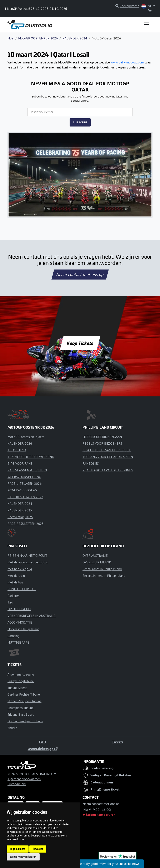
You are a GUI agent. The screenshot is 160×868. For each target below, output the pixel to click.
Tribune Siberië (17, 688)
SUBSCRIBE (80, 122)
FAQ (42, 742)
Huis (11, 38)
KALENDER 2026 (20, 443)
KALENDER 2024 (75, 38)
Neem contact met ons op (80, 275)
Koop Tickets (80, 343)
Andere (12, 728)
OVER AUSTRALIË (95, 555)
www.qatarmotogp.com (127, 62)
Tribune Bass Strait (21, 714)
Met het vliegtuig (20, 569)
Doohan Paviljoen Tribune (25, 721)
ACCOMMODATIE (20, 622)
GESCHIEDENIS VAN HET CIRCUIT (107, 450)
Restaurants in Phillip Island (102, 569)
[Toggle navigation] (147, 24)
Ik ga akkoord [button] (18, 849)
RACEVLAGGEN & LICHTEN (27, 470)
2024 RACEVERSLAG (22, 490)
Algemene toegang (21, 674)
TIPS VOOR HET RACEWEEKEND (31, 457)
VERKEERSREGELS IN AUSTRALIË (32, 616)
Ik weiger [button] (38, 849)
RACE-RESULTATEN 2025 (26, 524)
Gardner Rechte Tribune (24, 694)
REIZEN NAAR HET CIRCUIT (27, 555)
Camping (13, 636)
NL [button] (147, 6)
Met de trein (16, 576)
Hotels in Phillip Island (23, 629)
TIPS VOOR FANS (20, 463)
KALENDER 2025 (20, 510)
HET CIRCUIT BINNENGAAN (102, 437)
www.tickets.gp (43, 749)
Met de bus (15, 582)
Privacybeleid (17, 784)
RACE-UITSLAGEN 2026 (25, 483)
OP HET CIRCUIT (19, 609)
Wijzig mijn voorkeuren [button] (23, 857)
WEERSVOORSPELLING (24, 477)
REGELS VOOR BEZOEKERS (102, 443)
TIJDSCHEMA (17, 450)
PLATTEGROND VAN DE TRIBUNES (108, 470)
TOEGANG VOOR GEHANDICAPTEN (108, 457)
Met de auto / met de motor (28, 562)
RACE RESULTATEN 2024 (25, 497)
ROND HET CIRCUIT (22, 589)
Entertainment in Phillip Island (104, 576)
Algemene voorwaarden (24, 779)
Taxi (10, 602)
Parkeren (14, 596)
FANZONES (91, 463)
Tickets (118, 742)
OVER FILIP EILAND (97, 562)
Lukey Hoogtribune (21, 681)
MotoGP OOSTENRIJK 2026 (38, 38)
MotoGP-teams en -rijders (26, 437)
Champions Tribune (21, 708)
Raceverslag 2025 (20, 517)
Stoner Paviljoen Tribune (24, 701)
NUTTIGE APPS (18, 642)
